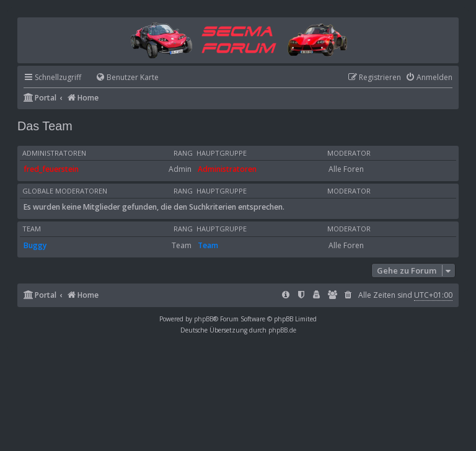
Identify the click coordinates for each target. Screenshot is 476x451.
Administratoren (54, 153)
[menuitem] (121, 78)
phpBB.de (282, 330)
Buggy (35, 245)
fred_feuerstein (51, 169)
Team (32, 229)
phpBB (204, 319)
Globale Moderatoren (65, 191)
